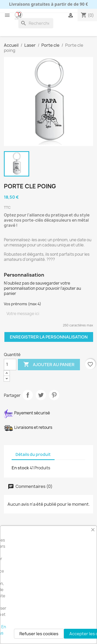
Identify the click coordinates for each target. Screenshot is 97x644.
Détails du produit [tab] (33, 454)
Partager (28, 395)
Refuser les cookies (39, 634)
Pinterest (54, 395)
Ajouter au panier (49, 365)
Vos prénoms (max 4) (23, 304)
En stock (20, 468)
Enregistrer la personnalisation (49, 337)
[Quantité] (10, 365)
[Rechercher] (36, 23)
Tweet (41, 395)
